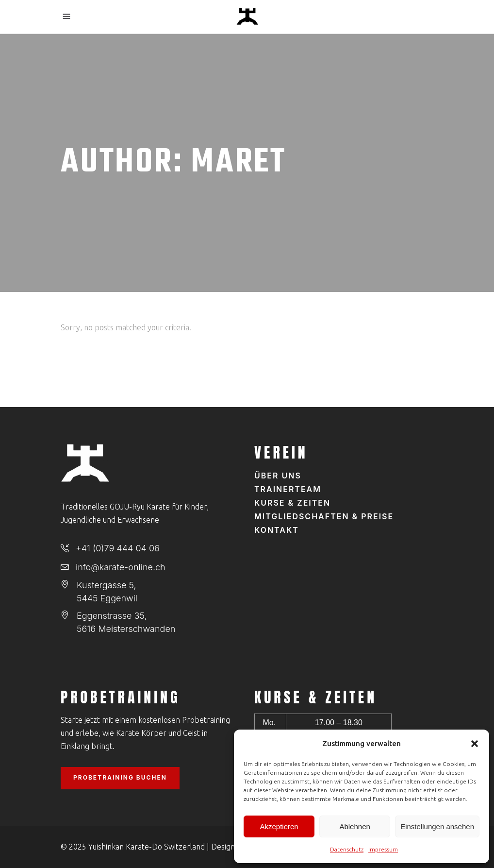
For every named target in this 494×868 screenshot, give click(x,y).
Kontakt (277, 530)
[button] (475, 744)
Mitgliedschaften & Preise (324, 516)
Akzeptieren (279, 826)
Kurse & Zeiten (292, 503)
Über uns (278, 476)
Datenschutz (347, 849)
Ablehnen (354, 826)
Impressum (383, 849)
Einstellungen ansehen (437, 826)
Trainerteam (288, 489)
